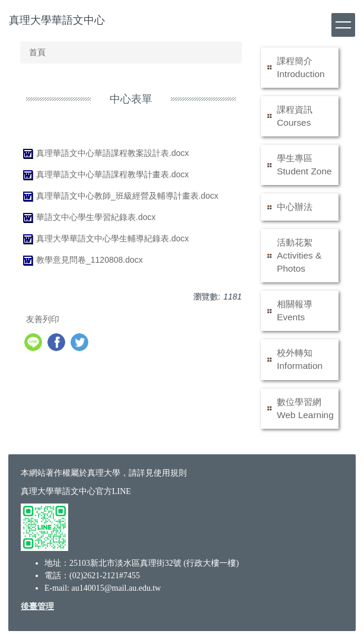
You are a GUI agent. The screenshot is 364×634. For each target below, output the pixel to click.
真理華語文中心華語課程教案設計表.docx (104, 153)
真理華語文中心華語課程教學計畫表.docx (104, 174)
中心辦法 (295, 207)
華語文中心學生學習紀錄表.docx (88, 217)
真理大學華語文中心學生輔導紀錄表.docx (104, 238)
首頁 (37, 52)
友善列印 (43, 319)
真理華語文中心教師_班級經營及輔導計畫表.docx (119, 196)
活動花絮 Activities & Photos (299, 255)
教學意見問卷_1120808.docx (82, 260)
